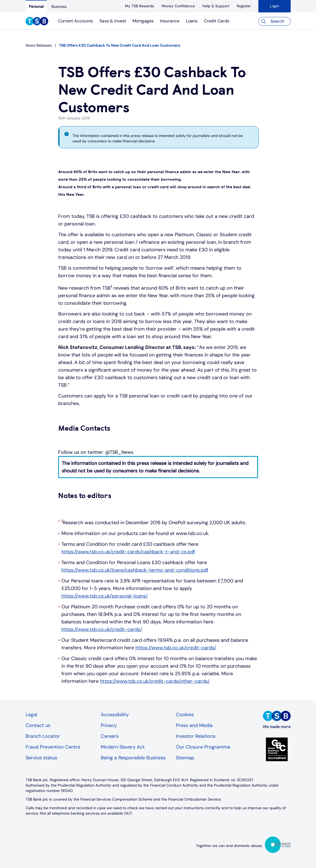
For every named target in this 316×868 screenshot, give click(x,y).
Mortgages (143, 21)
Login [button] (275, 6)
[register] (244, 6)
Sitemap (185, 758)
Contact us (38, 725)
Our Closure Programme (203, 747)
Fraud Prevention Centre (53, 747)
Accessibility (115, 715)
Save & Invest (113, 21)
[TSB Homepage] (37, 22)
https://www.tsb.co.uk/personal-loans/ (104, 596)
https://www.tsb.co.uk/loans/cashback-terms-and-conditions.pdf (135, 570)
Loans (192, 21)
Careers (110, 736)
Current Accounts (75, 21)
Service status (41, 758)
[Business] (59, 6)
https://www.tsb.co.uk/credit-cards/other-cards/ (154, 681)
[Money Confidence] (178, 6)
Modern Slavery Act (123, 747)
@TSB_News (119, 452)
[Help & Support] (216, 6)
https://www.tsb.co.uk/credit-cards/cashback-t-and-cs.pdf (128, 552)
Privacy (109, 725)
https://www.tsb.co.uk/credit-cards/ (101, 629)
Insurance (170, 21)
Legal (31, 715)
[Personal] (36, 6)
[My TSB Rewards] (140, 6)
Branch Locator (43, 736)
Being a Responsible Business (133, 758)
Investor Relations (196, 736)
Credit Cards (217, 21)
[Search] (275, 21)
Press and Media (194, 725)
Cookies (185, 715)
